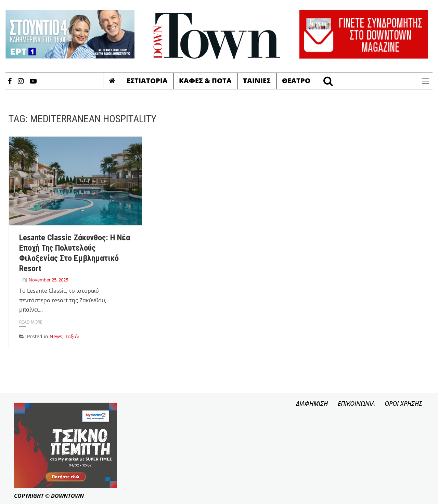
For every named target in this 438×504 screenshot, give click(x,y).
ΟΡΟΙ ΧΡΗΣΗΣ (403, 403)
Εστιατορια (147, 81)
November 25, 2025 (48, 280)
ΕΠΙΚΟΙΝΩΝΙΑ (356, 403)
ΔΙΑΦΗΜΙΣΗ (312, 403)
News (56, 336)
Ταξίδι (72, 336)
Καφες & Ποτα (205, 81)
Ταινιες (257, 81)
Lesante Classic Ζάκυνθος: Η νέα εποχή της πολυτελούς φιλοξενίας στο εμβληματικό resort (75, 253)
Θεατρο (296, 81)
